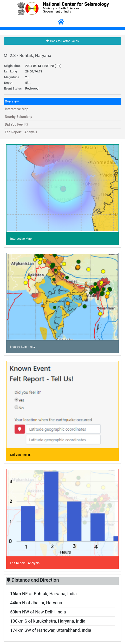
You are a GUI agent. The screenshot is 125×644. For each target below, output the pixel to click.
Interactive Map (17, 109)
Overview (12, 101)
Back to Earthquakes (62, 41)
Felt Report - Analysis (21, 132)
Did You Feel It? (16, 124)
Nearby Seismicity (19, 117)
